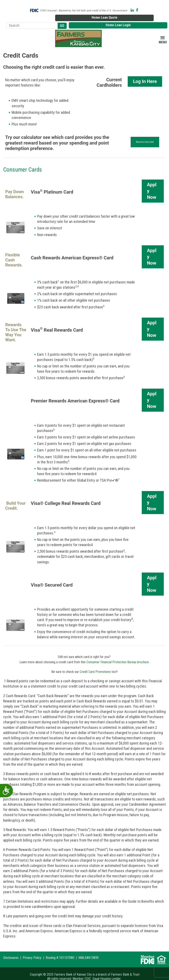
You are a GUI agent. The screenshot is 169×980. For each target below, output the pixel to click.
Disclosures (11, 951)
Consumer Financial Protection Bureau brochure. (118, 655)
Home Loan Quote (138, 9)
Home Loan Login (152, 17)
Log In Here (145, 74)
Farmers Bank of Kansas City (79, 31)
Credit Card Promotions (95, 664)
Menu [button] (163, 35)
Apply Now (152, 184)
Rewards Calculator (145, 135)
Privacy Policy (32, 951)
